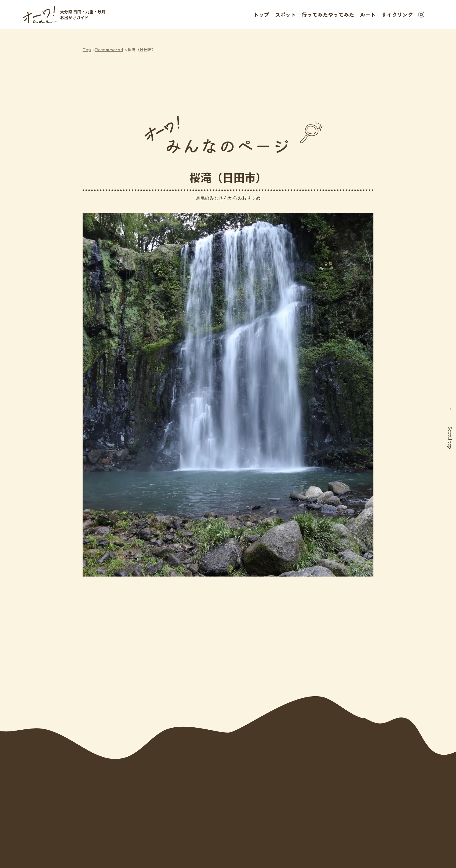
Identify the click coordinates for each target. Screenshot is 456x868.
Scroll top (450, 438)
